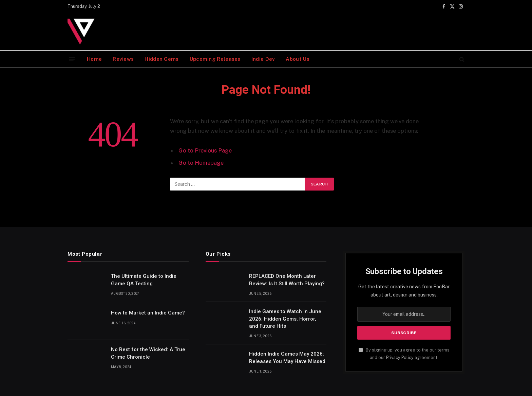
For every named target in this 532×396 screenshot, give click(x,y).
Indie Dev (263, 59)
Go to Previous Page (205, 150)
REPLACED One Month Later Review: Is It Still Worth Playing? (287, 280)
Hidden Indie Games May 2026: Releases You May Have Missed (287, 357)
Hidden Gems (161, 59)
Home (94, 59)
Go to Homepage (201, 163)
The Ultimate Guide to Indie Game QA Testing (144, 280)
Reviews (123, 59)
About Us (297, 59)
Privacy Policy (400, 357)
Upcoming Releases (215, 59)
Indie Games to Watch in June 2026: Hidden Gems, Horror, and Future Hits (285, 319)
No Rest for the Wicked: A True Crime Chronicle (148, 353)
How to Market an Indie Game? (148, 313)
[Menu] (72, 59)
